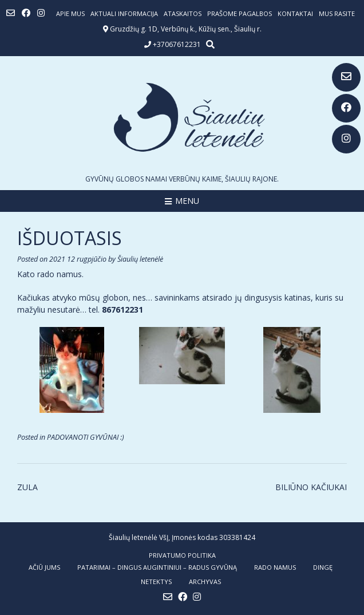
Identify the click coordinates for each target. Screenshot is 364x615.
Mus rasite (337, 13)
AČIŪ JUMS (44, 567)
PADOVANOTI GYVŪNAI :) (86, 437)
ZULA (27, 487)
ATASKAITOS (183, 13)
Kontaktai (295, 13)
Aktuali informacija (124, 13)
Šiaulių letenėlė (140, 259)
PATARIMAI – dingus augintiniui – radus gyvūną (157, 567)
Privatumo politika (182, 555)
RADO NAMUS (275, 567)
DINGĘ (323, 567)
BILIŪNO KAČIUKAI (311, 487)
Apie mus (70, 13)
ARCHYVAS (205, 582)
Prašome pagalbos (240, 13)
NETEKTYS (156, 582)
